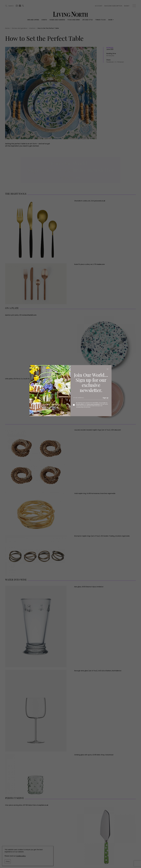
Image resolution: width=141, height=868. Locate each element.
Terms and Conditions (93, 404)
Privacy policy (80, 404)
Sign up (106, 398)
